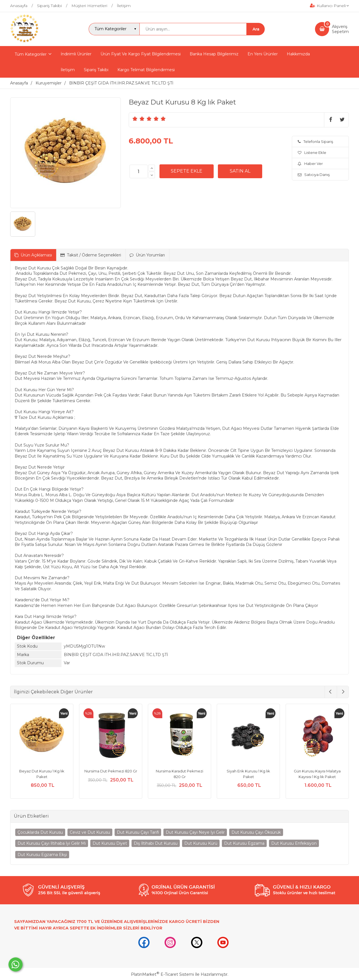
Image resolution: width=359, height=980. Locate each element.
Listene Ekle (312, 153)
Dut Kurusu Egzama (244, 843)
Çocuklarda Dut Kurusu (40, 832)
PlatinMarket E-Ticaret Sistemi (162, 974)
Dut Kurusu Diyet (110, 843)
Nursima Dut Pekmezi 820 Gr (111, 771)
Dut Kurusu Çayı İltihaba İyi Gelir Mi (52, 843)
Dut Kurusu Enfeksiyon (294, 843)
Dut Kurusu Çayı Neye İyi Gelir (195, 832)
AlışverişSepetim (340, 29)
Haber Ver (310, 164)
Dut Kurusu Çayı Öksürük (256, 832)
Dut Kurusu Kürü (201, 843)
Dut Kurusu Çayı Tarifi (138, 832)
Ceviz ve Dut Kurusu (90, 832)
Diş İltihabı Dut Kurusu (156, 843)
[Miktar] (139, 171)
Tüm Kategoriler (31, 54)
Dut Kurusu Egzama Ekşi (42, 855)
